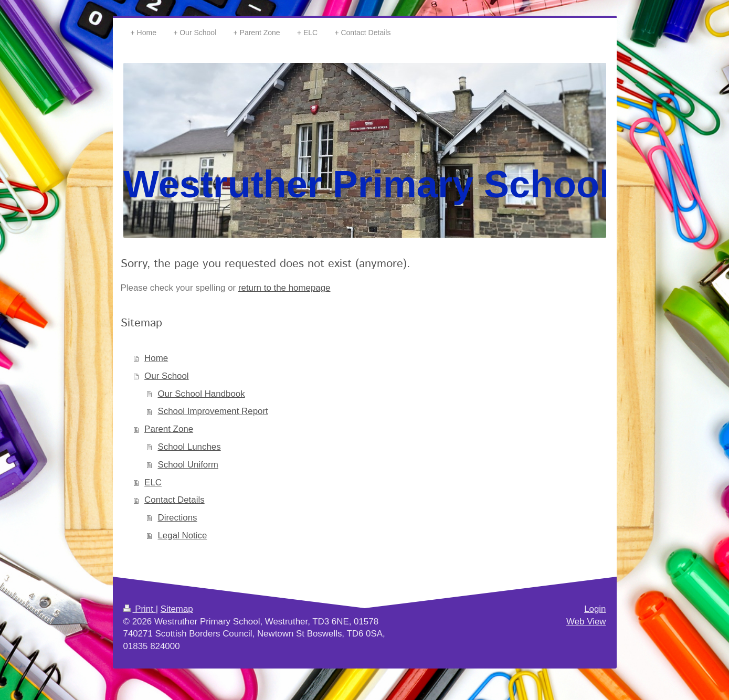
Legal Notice (182, 535)
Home (156, 358)
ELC (153, 482)
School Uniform (188, 465)
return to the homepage (284, 288)
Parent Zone (169, 429)
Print (140, 609)
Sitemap (177, 609)
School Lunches (189, 447)
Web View (586, 622)
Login (595, 609)
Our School (167, 376)
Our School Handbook (201, 394)
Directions (177, 518)
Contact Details (175, 500)
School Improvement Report (213, 411)
